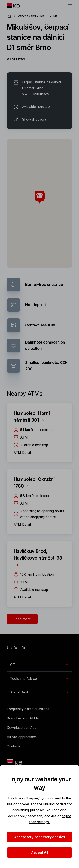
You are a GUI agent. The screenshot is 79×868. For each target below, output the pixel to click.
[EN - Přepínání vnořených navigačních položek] (39, 665)
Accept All (39, 853)
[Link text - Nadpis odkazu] (15, 763)
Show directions (34, 119)
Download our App (22, 728)
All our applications (22, 737)
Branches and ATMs (31, 16)
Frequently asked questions (28, 709)
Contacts (14, 746)
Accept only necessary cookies (40, 837)
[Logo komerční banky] (17, 6)
